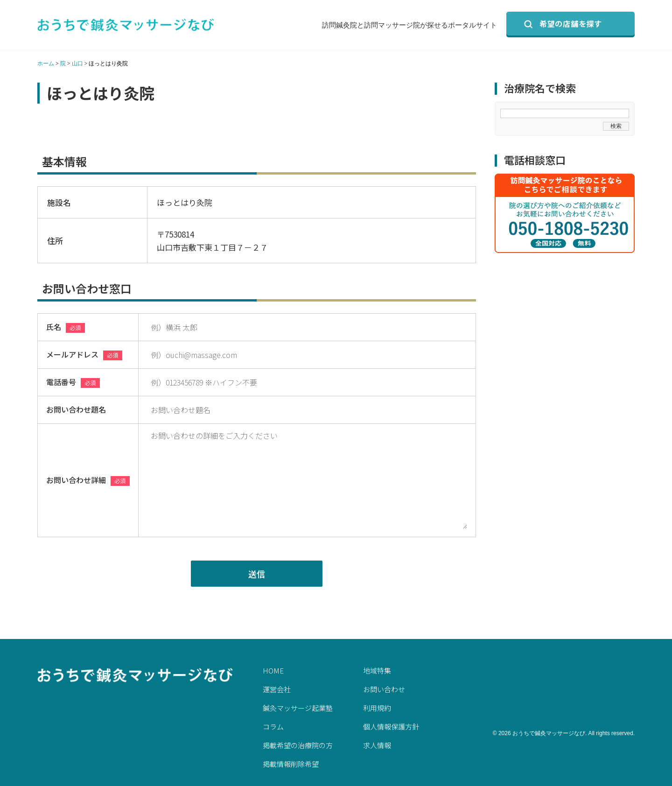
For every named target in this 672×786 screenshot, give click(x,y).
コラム (273, 726)
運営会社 (277, 689)
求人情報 (377, 745)
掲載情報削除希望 (291, 764)
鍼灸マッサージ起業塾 (298, 708)
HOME (273, 670)
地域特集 (377, 670)
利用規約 (377, 708)
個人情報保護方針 (391, 726)
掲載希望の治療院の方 (298, 745)
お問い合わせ (384, 689)
